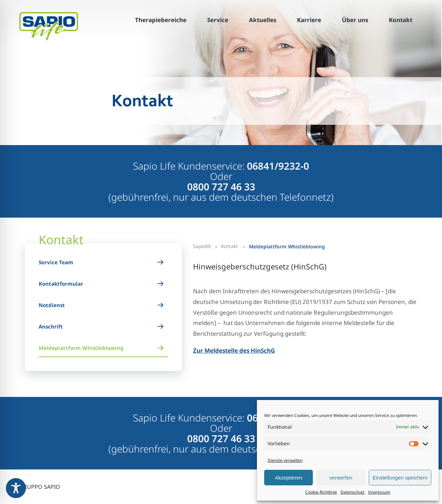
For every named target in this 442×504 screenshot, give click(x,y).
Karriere (309, 20)
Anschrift (51, 326)
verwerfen (341, 478)
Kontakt (401, 20)
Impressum (379, 492)
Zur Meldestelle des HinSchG (234, 350)
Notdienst (52, 305)
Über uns (355, 20)
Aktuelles (263, 20)
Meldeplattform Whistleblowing (81, 348)
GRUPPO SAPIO (40, 487)
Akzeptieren (289, 478)
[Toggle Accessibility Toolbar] (16, 488)
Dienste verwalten (285, 460)
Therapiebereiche (161, 20)
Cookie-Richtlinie (321, 492)
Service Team (56, 262)
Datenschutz (353, 492)
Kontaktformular (61, 284)
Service (218, 20)
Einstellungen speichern (400, 478)
